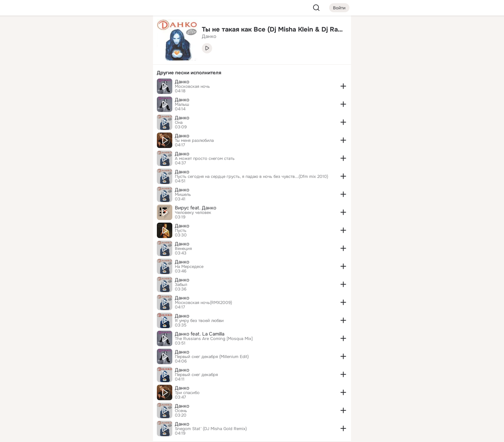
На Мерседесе (189, 267)
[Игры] (134, 87)
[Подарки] (77, 87)
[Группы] (134, 31)
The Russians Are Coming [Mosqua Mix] (214, 339)
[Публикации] (77, 59)
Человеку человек (193, 213)
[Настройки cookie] (105, 433)
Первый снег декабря (196, 375)
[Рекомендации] (105, 116)
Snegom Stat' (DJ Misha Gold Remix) (211, 429)
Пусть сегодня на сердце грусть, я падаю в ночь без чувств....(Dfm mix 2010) (252, 177)
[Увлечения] (105, 31)
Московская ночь (192, 87)
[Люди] (105, 59)
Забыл (181, 285)
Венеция (183, 249)
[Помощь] (77, 116)
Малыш (182, 105)
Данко (182, 82)
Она (179, 123)
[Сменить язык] (105, 406)
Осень (181, 411)
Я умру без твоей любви (199, 321)
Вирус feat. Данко (196, 208)
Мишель (183, 195)
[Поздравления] (105, 87)
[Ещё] (105, 392)
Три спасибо (187, 393)
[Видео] (134, 59)
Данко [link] (209, 36)
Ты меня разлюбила (194, 141)
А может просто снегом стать (205, 159)
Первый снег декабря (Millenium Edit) (212, 357)
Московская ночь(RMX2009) (203, 303)
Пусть (181, 231)
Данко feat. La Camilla (200, 334)
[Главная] (77, 31)
